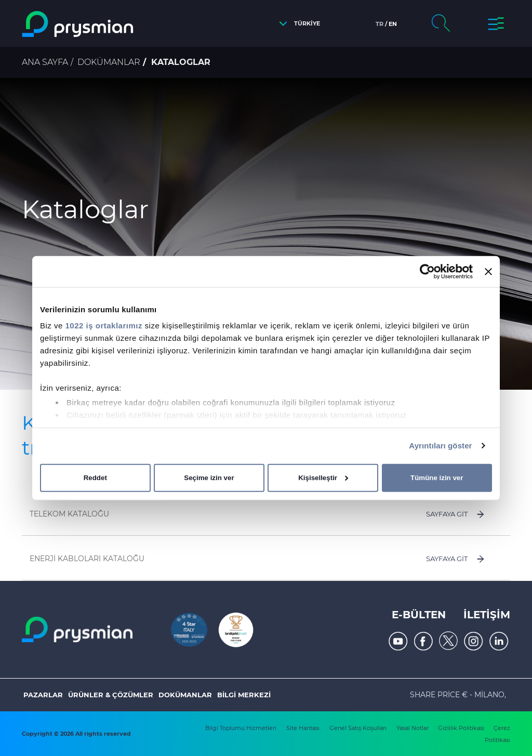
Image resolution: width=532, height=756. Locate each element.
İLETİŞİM (487, 615)
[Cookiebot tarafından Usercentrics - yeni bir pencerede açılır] (427, 271)
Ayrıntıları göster (440, 446)
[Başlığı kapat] (488, 271)
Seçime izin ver (209, 478)
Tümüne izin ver (437, 478)
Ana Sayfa (45, 62)
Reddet (95, 478)
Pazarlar (43, 695)
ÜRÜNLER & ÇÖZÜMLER (111, 695)
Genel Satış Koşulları (358, 728)
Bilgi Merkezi (244, 695)
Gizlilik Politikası (462, 728)
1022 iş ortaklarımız (104, 326)
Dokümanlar (109, 62)
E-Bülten (419, 615)
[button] (297, 24)
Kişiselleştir (323, 478)
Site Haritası (303, 728)
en (393, 24)
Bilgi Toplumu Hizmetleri (241, 728)
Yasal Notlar (413, 728)
